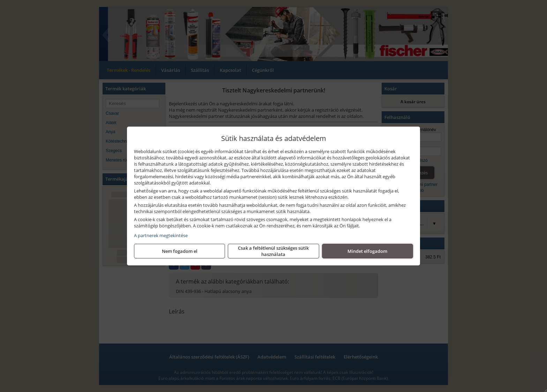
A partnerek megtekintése (161, 235)
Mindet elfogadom (367, 251)
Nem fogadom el (180, 251)
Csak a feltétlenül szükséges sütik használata (273, 251)
